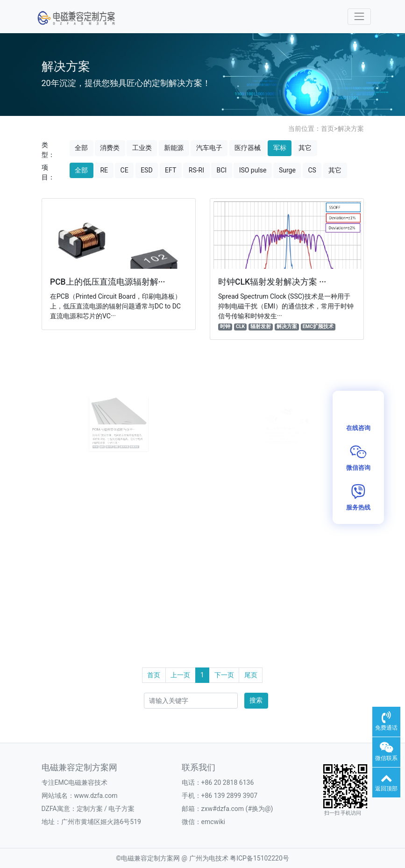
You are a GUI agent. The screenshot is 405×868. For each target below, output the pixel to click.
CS (312, 170)
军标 (280, 148)
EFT (171, 170)
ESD (146, 170)
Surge (287, 170)
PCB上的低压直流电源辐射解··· (108, 282)
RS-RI (196, 170)
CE (124, 170)
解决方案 (351, 129)
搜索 (256, 700)
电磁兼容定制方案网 (150, 858)
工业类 (142, 148)
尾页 (251, 675)
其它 (305, 148)
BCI (221, 170)
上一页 (180, 675)
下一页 (224, 675)
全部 (81, 148)
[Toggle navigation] (359, 17)
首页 (327, 129)
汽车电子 (209, 148)
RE (104, 170)
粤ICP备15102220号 (259, 858)
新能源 (174, 148)
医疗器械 (248, 148)
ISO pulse (253, 170)
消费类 (110, 148)
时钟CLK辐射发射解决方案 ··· (272, 282)
